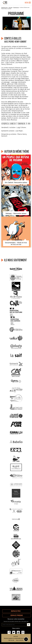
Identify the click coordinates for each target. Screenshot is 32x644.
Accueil (10, 7)
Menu (28, 3)
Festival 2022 (4, 7)
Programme (16, 7)
